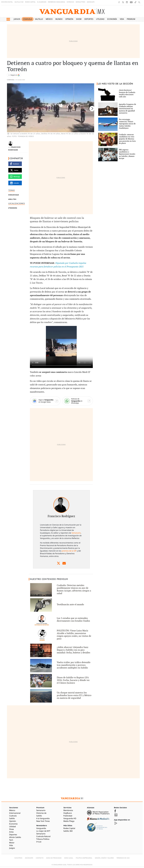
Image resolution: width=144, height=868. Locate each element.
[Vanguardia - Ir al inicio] (72, 11)
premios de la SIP (69, 551)
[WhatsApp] (78, 401)
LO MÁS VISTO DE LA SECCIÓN (115, 84)
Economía (112, 19)
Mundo (59, 19)
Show (79, 19)
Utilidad (100, 19)
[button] (8, 19)
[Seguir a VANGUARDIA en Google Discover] (14, 75)
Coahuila (28, 19)
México (49, 19)
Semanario (76, 533)
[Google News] (45, 401)
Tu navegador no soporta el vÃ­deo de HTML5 (61, 347)
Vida (122, 19)
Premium (131, 19)
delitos (13, 199)
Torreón (13, 208)
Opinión (69, 19)
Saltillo (39, 19)
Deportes (89, 19)
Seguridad (14, 195)
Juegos (17, 19)
